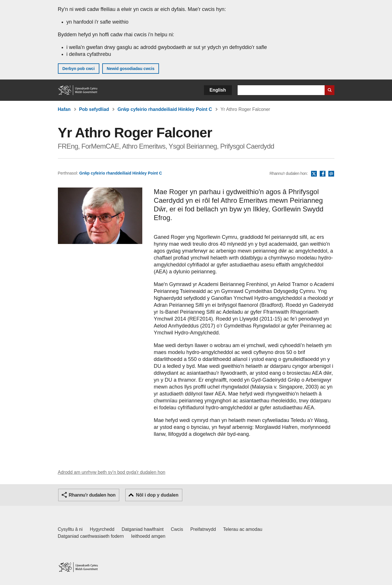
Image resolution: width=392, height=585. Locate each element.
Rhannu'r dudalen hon (92, 495)
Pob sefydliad (94, 109)
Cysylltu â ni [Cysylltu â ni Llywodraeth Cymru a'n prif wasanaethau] (70, 529)
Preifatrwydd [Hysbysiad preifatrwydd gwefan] (203, 529)
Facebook (323, 174)
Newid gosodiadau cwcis (131, 69)
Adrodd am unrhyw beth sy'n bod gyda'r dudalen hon (112, 472)
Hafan (64, 109)
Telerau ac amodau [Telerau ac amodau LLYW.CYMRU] (243, 529)
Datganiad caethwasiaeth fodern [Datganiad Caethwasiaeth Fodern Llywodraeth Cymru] (91, 536)
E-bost (331, 174)
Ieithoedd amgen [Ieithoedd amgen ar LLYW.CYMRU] (148, 536)
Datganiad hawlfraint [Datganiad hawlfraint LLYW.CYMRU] (143, 529)
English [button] (218, 90)
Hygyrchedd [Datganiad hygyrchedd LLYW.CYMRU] (102, 529)
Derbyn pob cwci (79, 69)
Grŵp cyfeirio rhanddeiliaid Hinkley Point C (165, 109)
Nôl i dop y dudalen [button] (157, 495)
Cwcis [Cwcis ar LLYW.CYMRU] (177, 529)
